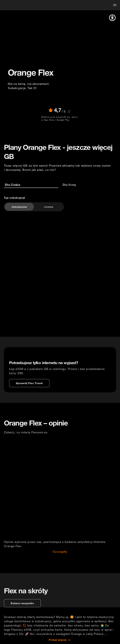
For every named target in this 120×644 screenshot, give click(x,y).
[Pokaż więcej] (60, 640)
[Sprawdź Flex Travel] (29, 383)
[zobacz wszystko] (22, 603)
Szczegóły (60, 552)
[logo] (9, 5)
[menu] (115, 5)
